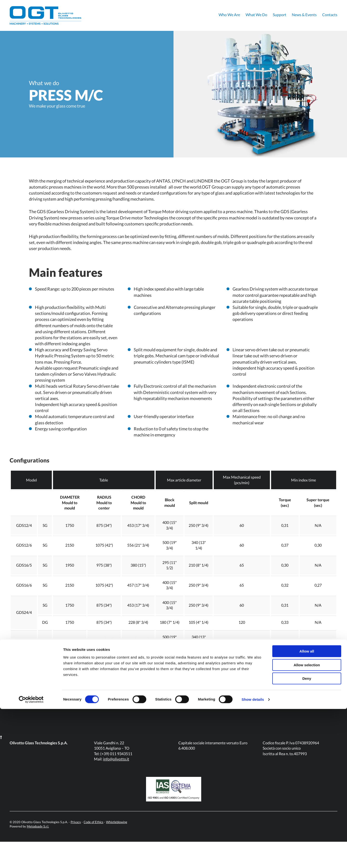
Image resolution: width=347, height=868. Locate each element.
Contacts (330, 15)
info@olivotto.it (116, 785)
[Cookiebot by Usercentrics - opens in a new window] (31, 859)
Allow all (307, 810)
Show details (253, 858)
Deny (307, 837)
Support (280, 15)
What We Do (256, 15)
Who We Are (229, 15)
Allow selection (307, 824)
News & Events (304, 15)
